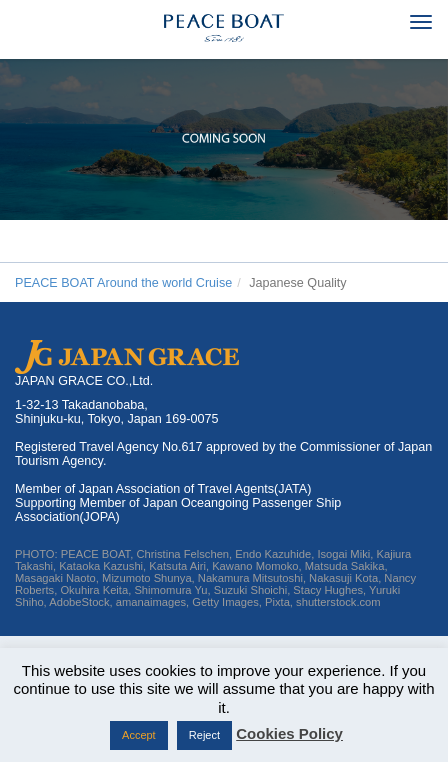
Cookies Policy (289, 733)
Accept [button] (139, 735)
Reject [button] (204, 735)
